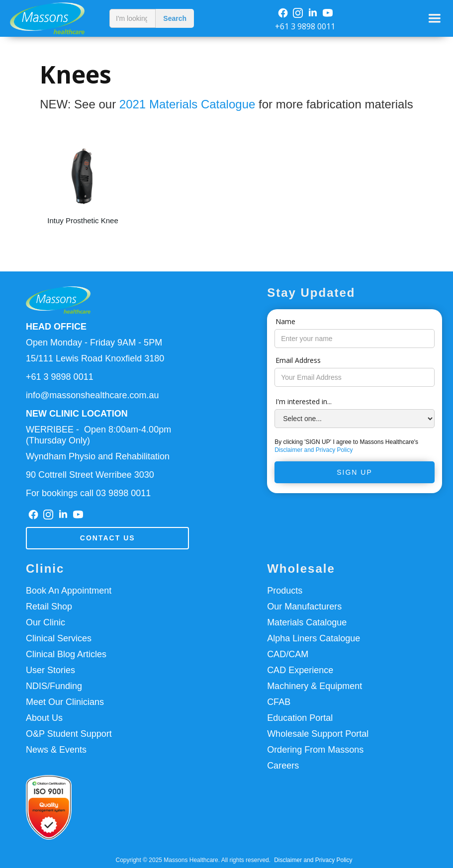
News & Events (56, 750)
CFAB (279, 702)
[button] (435, 18)
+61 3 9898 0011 (305, 26)
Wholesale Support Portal (318, 734)
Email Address (298, 360)
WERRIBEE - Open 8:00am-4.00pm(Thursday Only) (98, 435)
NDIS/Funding (54, 686)
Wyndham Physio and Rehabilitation (98, 456)
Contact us (108, 538)
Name (285, 321)
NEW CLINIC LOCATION (77, 414)
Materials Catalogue (307, 622)
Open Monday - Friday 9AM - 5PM (94, 343)
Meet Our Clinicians (65, 702)
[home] (52, 18)
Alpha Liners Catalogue (314, 638)
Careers (283, 766)
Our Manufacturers (304, 607)
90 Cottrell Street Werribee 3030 (90, 475)
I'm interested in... (304, 401)
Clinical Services (59, 638)
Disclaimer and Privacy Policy (314, 450)
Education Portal (300, 718)
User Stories (50, 670)
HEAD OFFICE (56, 327)
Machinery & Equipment (315, 686)
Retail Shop (49, 607)
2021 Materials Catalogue (187, 104)
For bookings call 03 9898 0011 (88, 493)
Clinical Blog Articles (66, 654)
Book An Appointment (69, 591)
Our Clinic (45, 622)
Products (285, 591)
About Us (44, 718)
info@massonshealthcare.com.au (92, 395)
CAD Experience (300, 670)
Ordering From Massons (315, 750)
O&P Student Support (69, 734)
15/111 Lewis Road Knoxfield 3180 (95, 358)
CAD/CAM (288, 654)
